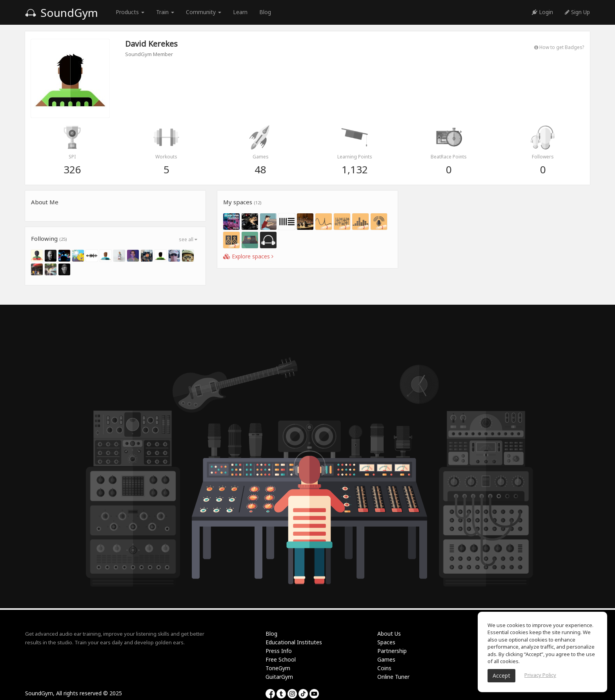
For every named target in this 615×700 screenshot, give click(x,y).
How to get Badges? (559, 47)
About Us (389, 634)
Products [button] (130, 12)
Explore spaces (248, 256)
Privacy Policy (540, 675)
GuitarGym (279, 677)
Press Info (279, 651)
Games (386, 659)
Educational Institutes (294, 642)
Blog (265, 12)
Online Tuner (393, 677)
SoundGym (62, 13)
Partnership (392, 651)
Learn (240, 12)
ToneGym (278, 668)
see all (188, 239)
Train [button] (165, 12)
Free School (281, 659)
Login (542, 12)
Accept (501, 675)
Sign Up (577, 12)
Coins (384, 668)
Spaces (386, 642)
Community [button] (204, 12)
